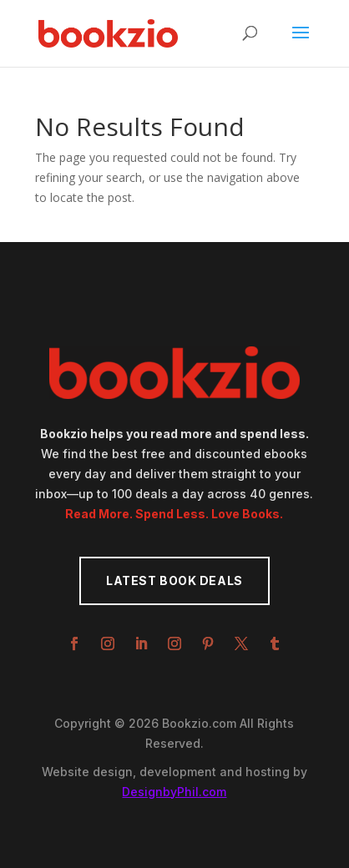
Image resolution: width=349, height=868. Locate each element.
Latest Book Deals (174, 580)
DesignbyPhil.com (174, 792)
